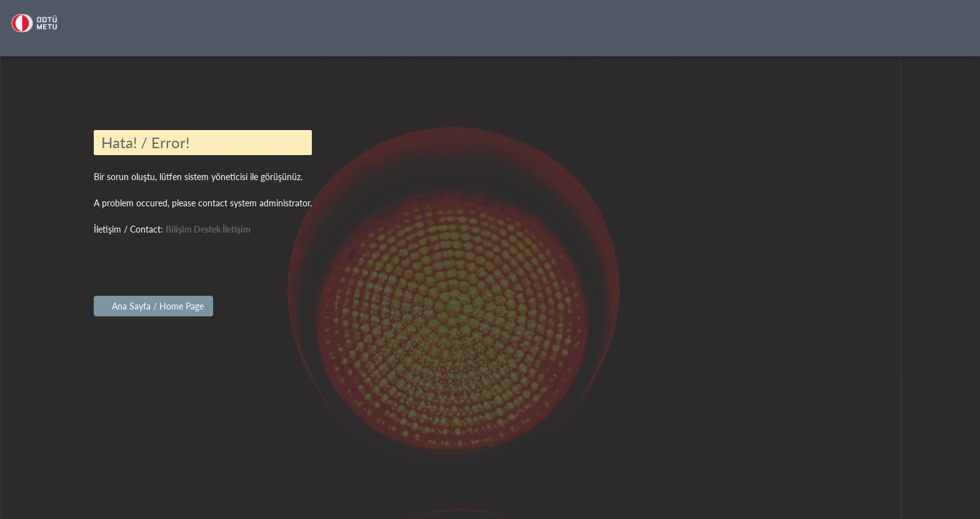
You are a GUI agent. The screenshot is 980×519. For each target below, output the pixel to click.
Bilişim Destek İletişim (208, 229)
